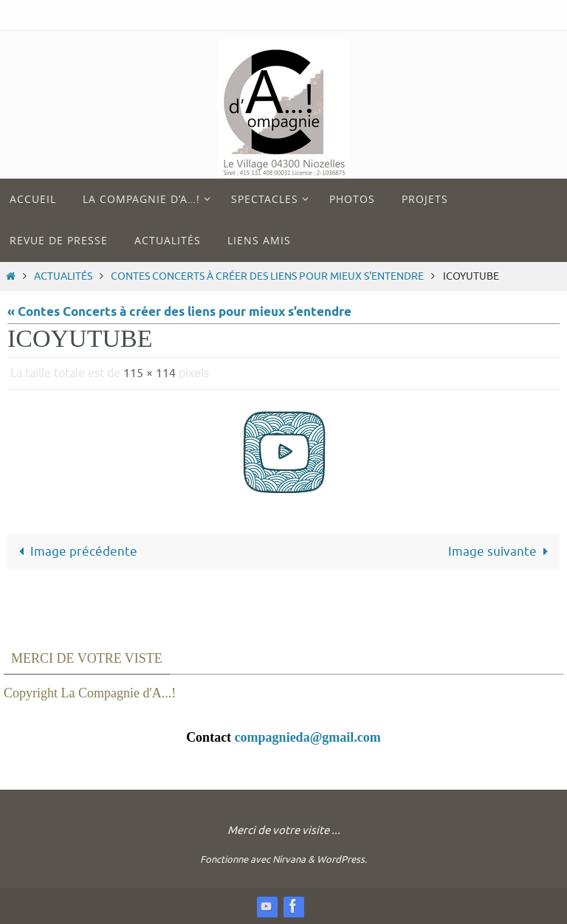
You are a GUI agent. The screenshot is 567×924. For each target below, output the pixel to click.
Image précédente (75, 552)
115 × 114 (150, 373)
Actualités (63, 276)
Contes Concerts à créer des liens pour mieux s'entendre (267, 276)
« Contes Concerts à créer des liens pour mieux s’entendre (179, 313)
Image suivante (501, 552)
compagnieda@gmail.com (308, 737)
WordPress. (342, 859)
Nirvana (289, 859)
